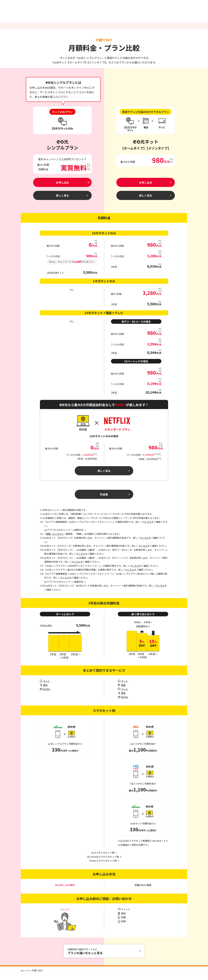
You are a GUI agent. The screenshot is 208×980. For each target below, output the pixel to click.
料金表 (104, 499)
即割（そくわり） (55, 539)
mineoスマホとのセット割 (103, 866)
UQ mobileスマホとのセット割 (103, 862)
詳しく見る (104, 474)
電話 (123, 690)
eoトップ (26, 976)
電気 (45, 690)
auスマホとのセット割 (103, 858)
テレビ (124, 694)
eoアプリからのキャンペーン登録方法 (64, 587)
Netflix (47, 694)
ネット (46, 686)
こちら (148, 527)
